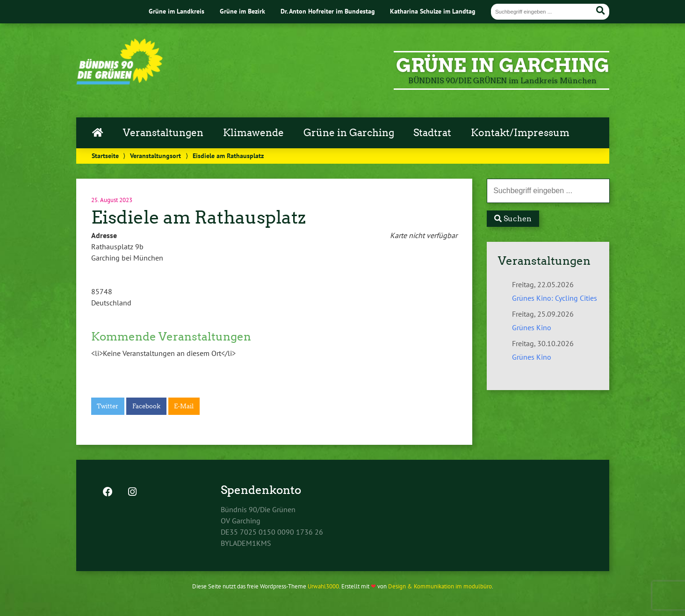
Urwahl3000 (323, 586)
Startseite (105, 156)
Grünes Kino (532, 327)
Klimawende (253, 133)
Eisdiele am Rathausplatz (198, 217)
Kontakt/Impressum (520, 133)
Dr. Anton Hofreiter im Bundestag (328, 11)
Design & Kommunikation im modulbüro (440, 586)
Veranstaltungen (163, 133)
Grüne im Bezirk (242, 11)
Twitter (108, 406)
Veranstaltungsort (155, 156)
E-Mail (184, 406)
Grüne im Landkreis (177, 11)
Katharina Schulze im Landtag (433, 11)
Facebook (146, 406)
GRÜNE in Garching (503, 65)
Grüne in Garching (349, 133)
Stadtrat (432, 133)
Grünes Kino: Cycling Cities (555, 298)
